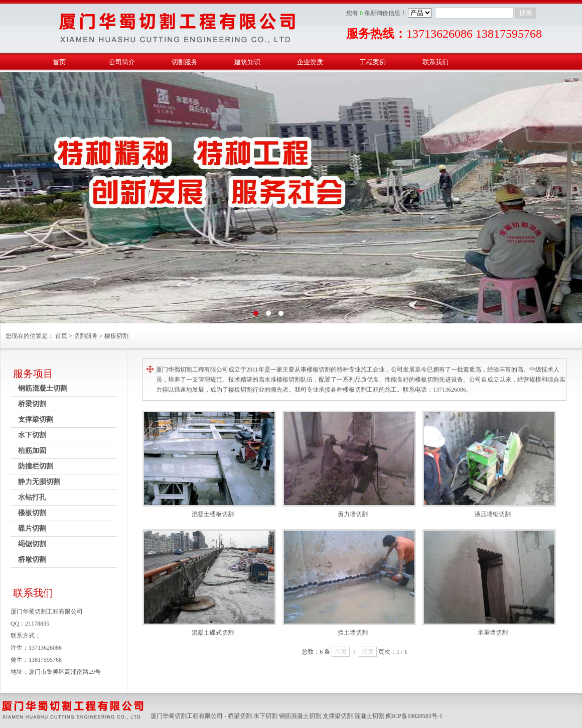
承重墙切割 (493, 633)
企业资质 (310, 62)
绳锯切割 (32, 544)
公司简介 (122, 62)
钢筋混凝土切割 (43, 388)
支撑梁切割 (36, 419)
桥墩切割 (32, 560)
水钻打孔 (32, 497)
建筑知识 (247, 62)
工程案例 (373, 62)
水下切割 (32, 435)
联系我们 (435, 62)
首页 (59, 62)
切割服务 (185, 62)
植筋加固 (32, 451)
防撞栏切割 (36, 466)
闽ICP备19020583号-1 (414, 716)
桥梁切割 (32, 404)
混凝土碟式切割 (213, 633)
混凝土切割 (369, 716)
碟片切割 (32, 528)
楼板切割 (116, 336)
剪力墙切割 (353, 514)
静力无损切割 (39, 482)
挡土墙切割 (353, 633)
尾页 (368, 652)
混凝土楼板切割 (213, 514)
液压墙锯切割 (493, 514)
